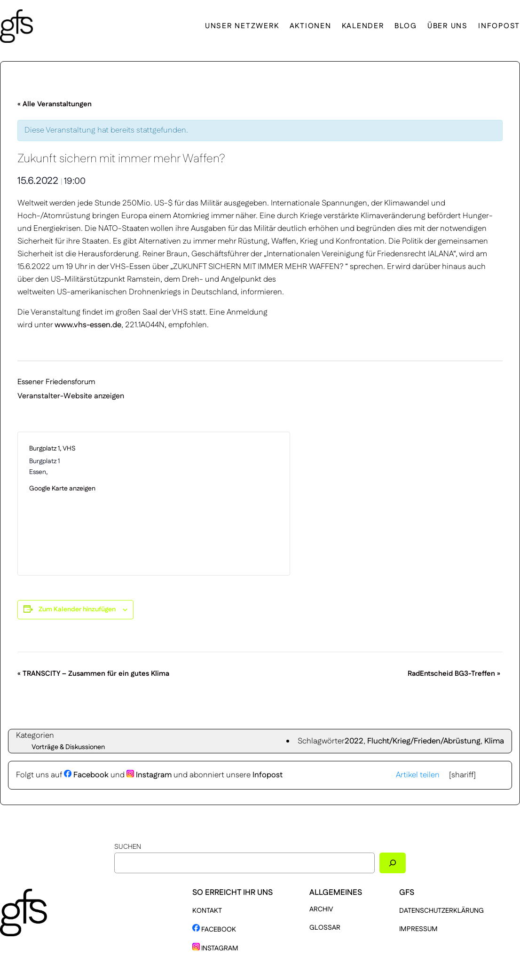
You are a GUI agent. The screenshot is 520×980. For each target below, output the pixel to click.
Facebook (86, 775)
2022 (354, 741)
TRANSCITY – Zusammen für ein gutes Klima (93, 674)
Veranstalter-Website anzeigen (71, 396)
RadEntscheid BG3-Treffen (454, 674)
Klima (494, 741)
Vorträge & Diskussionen (68, 747)
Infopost (268, 775)
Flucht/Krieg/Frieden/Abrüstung (424, 741)
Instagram (149, 775)
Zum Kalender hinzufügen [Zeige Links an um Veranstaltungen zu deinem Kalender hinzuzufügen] (77, 609)
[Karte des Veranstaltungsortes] (216, 504)
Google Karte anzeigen (62, 489)
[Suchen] (393, 863)
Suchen (128, 847)
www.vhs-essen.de (88, 325)
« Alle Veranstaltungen (55, 104)
